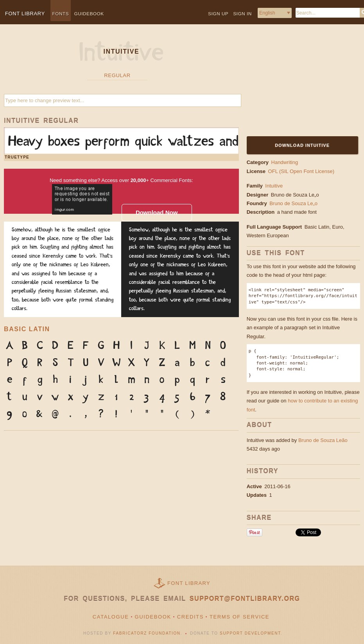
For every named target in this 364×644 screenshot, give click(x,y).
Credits (190, 617)
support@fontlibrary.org (245, 599)
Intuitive (274, 186)
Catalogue (111, 617)
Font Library (189, 583)
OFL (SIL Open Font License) (301, 171)
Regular (117, 75)
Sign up (218, 14)
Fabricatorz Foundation (147, 633)
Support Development (250, 633)
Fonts (61, 14)
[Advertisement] (296, 85)
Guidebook (89, 14)
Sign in (242, 14)
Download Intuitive (302, 145)
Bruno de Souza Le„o (296, 195)
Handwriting (285, 162)
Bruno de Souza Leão (323, 440)
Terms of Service (239, 617)
